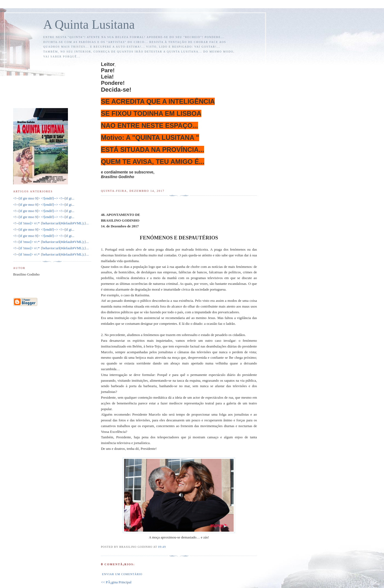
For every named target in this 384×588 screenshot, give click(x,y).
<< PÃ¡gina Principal (116, 582)
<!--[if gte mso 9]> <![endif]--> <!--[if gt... (44, 198)
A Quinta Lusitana (89, 24)
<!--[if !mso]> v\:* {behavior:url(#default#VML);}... (51, 223)
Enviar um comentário (122, 574)
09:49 (162, 547)
